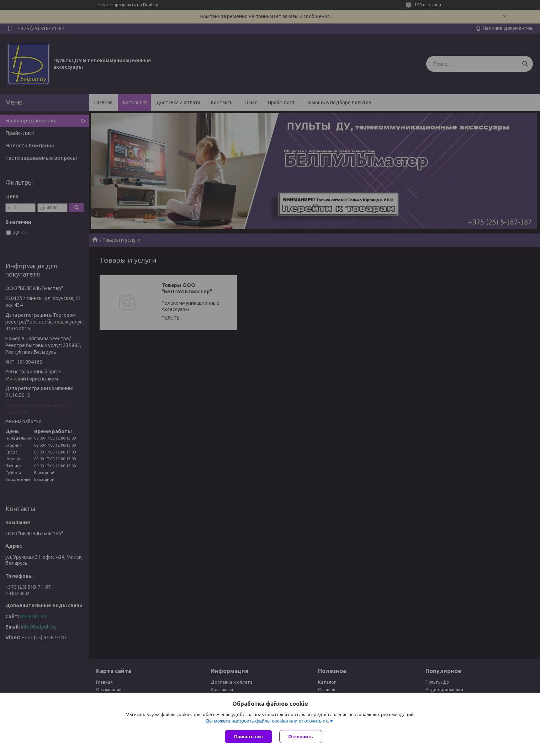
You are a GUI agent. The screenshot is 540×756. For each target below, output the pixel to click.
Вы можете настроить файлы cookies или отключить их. (268, 721)
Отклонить (301, 737)
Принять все (248, 737)
